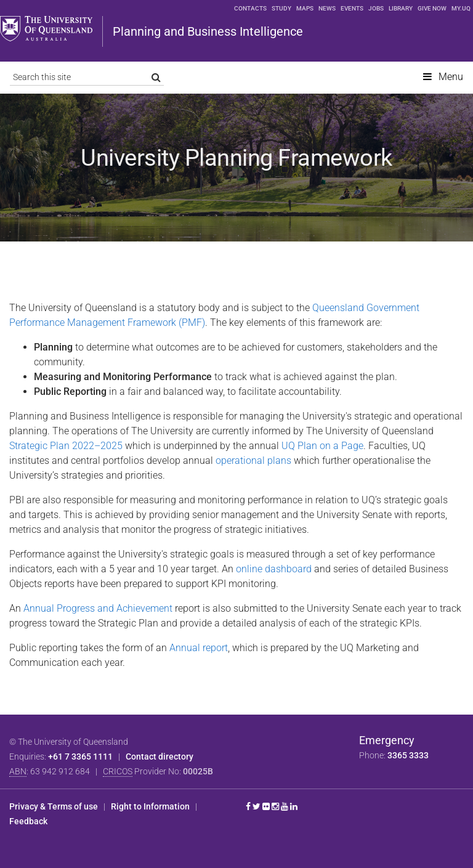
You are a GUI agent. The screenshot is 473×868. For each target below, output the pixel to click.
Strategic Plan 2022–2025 (66, 446)
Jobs (376, 8)
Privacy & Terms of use (54, 806)
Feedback (28, 821)
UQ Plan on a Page (322, 446)
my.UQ (461, 8)
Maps (305, 8)
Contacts (250, 8)
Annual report (199, 648)
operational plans (255, 460)
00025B (198, 771)
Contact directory (160, 756)
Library (401, 8)
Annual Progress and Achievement (98, 608)
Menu (451, 76)
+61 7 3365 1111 (80, 756)
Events (352, 8)
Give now (432, 8)
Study (281, 8)
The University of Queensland (46, 29)
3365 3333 (408, 755)
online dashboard (274, 569)
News (327, 8)
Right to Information (150, 806)
